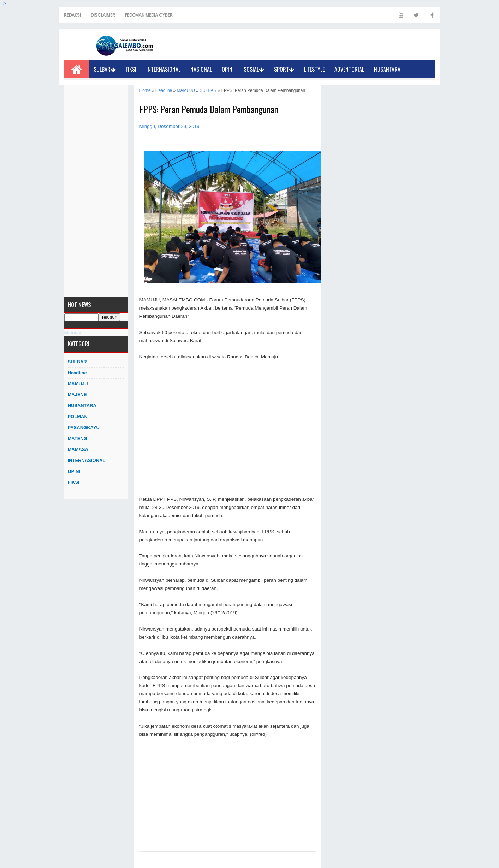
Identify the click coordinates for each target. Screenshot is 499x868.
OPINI (228, 69)
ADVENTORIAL (349, 69)
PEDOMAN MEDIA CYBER (149, 15)
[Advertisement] (96, 191)
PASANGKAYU (84, 427)
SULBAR (105, 69)
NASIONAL (201, 69)
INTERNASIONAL (163, 69)
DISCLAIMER (103, 15)
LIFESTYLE (314, 69)
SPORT (284, 69)
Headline (77, 373)
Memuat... (75, 333)
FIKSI (131, 69)
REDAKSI (72, 15)
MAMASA (78, 449)
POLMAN (78, 417)
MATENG (78, 438)
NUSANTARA (387, 69)
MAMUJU (78, 384)
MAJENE (77, 395)
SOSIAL (254, 69)
